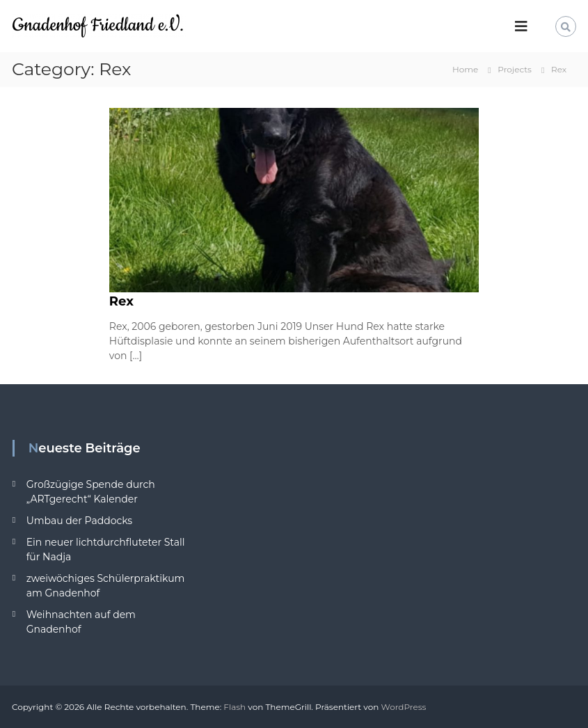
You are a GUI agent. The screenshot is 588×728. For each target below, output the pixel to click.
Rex (121, 301)
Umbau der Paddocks (80, 521)
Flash (235, 707)
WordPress (403, 707)
